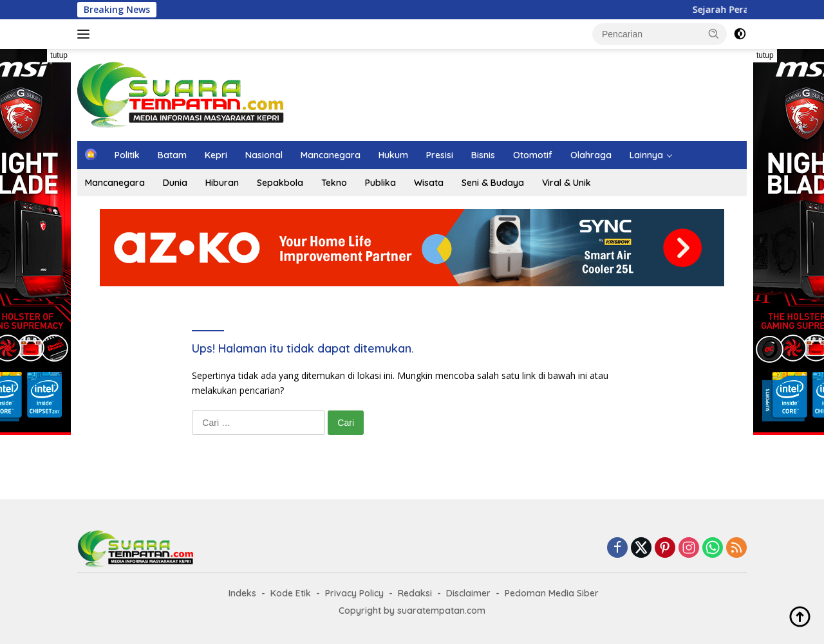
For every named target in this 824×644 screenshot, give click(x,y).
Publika (380, 183)
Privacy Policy (354, 593)
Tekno (334, 183)
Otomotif (533, 155)
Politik (127, 155)
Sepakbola (280, 183)
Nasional (264, 155)
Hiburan (222, 183)
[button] (714, 33)
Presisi (440, 155)
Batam (172, 155)
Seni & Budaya (493, 183)
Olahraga (591, 155)
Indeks (242, 593)
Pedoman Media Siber (552, 593)
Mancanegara (331, 155)
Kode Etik (291, 593)
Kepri (216, 155)
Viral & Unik (566, 183)
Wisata (429, 183)
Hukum (393, 155)
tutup (59, 55)
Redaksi (415, 593)
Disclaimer (468, 593)
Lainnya (646, 155)
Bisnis (483, 155)
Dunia (175, 183)
